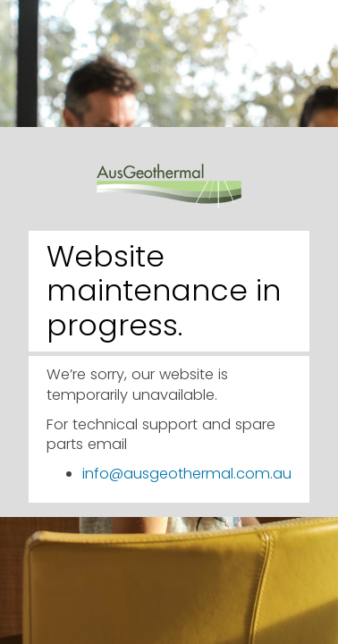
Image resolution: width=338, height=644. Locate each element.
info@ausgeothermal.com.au (187, 474)
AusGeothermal (169, 174)
